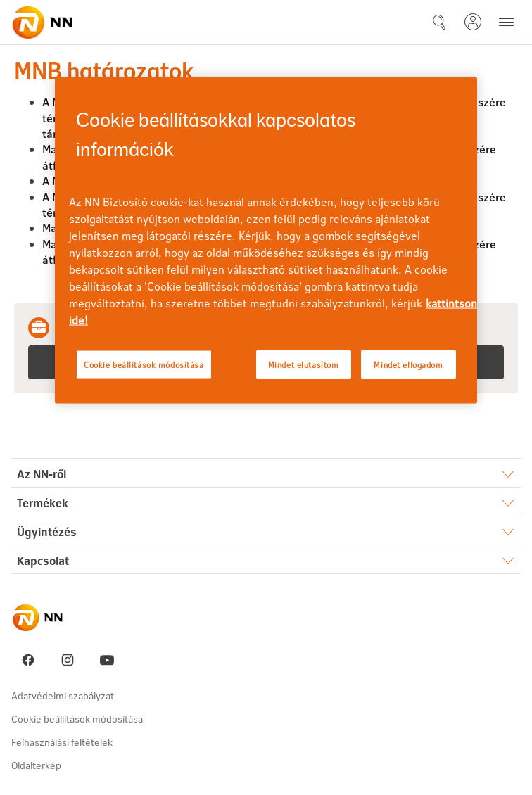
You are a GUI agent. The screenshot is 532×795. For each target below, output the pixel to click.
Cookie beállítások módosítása (77, 719)
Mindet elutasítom (304, 364)
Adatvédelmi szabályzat (63, 695)
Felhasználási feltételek (62, 742)
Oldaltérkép (36, 765)
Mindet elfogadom (408, 364)
